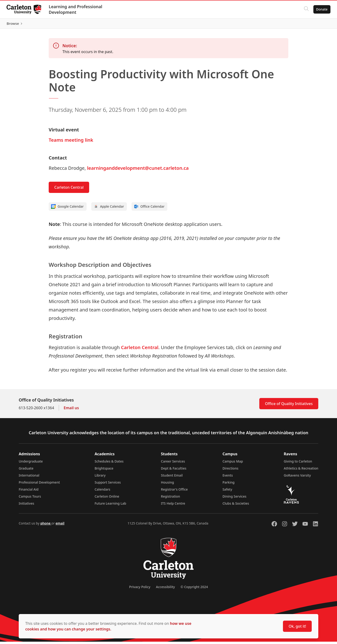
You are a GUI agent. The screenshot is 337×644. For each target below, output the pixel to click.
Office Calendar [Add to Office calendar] (149, 209)
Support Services (108, 485)
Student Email (172, 478)
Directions (231, 471)
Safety (227, 492)
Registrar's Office (174, 492)
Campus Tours (30, 499)
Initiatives (26, 506)
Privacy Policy (140, 589)
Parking (229, 485)
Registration (171, 499)
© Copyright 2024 (194, 589)
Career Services (173, 464)
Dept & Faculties (174, 471)
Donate (321, 9)
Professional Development (39, 485)
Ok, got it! (297, 626)
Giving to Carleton (298, 464)
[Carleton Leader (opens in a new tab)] (84, 25)
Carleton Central (69, 190)
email (60, 526)
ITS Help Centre (173, 506)
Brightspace (104, 471)
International (29, 478)
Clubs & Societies (236, 506)
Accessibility (165, 589)
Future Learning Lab (110, 506)
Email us (71, 410)
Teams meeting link (71, 142)
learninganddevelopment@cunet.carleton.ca (138, 170)
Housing (168, 485)
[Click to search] (305, 9)
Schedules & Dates (109, 464)
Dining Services (234, 499)
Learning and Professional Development (76, 9)
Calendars (102, 492)
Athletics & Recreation (301, 471)
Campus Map (233, 464)
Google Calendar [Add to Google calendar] (67, 209)
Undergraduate (31, 464)
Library (100, 478)
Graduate (26, 471)
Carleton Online (107, 499)
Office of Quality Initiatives (289, 406)
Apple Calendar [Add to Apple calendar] (109, 209)
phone (46, 526)
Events (228, 478)
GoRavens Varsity (297, 478)
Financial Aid (29, 492)
